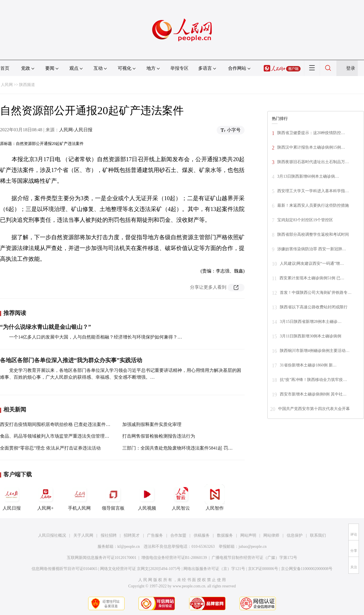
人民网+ (45, 497)
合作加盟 (178, 535)
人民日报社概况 (52, 535)
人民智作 (215, 497)
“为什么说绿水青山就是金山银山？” (45, 327)
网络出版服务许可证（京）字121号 (214, 569)
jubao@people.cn (253, 547)
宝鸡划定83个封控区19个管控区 (305, 220)
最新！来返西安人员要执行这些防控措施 (313, 205)
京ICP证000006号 (263, 569)
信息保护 (295, 535)
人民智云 (181, 497)
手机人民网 (79, 497)
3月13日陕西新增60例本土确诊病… (308, 176)
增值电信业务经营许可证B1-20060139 (174, 558)
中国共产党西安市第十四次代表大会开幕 (314, 409)
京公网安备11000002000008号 (307, 569)
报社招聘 (109, 535)
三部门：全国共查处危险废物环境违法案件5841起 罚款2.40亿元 (186, 448)
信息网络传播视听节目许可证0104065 (64, 569)
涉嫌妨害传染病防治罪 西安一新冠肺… (312, 249)
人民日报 (12, 497)
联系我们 (318, 535)
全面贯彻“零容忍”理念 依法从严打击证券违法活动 (50, 448)
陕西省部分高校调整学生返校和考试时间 (313, 234)
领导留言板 (113, 497)
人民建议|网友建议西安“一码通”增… (312, 264)
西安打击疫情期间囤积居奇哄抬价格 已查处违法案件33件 (57, 424)
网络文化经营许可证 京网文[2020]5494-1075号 (140, 569)
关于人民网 (83, 535)
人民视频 (147, 497)
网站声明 (248, 535)
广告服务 (155, 535)
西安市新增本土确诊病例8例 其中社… (313, 394)
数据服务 (225, 535)
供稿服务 (202, 535)
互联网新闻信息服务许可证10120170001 (102, 558)
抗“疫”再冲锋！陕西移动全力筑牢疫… (313, 380)
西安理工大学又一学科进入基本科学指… (313, 191)
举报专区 (179, 68)
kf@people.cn (129, 547)
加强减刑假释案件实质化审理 (152, 424)
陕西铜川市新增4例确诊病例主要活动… (315, 351)
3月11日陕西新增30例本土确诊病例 (311, 336)
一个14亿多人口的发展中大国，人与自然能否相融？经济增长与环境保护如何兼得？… (96, 337)
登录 (351, 68)
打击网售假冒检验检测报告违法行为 (159, 436)
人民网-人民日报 (76, 130)
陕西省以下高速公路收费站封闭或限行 (314, 307)
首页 (5, 68)
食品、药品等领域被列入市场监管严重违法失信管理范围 (57, 436)
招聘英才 (132, 535)
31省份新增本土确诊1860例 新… (308, 365)
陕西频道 (27, 85)
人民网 (7, 85)
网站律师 (271, 535)
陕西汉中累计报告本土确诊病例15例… (311, 147)
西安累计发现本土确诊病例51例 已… (312, 278)
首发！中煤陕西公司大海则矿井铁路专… (316, 293)
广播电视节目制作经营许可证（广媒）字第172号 (254, 558)
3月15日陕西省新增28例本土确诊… (311, 322)
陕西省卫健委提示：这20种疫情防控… (311, 133)
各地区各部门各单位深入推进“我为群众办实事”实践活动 (71, 360)
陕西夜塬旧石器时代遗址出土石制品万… (313, 162)
